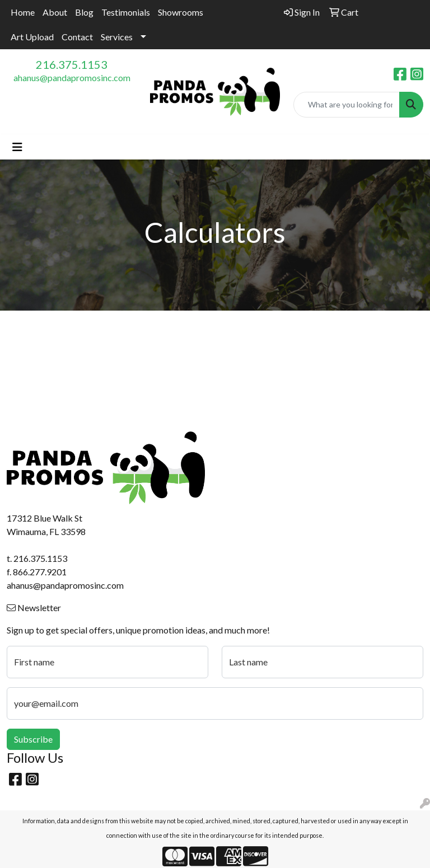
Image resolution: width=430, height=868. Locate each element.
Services (117, 37)
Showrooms (181, 12)
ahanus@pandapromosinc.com (72, 78)
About (55, 12)
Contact (77, 37)
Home (23, 12)
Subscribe (33, 739)
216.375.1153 (72, 64)
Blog (84, 12)
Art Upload (32, 37)
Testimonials (126, 12)
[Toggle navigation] (17, 147)
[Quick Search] (347, 105)
